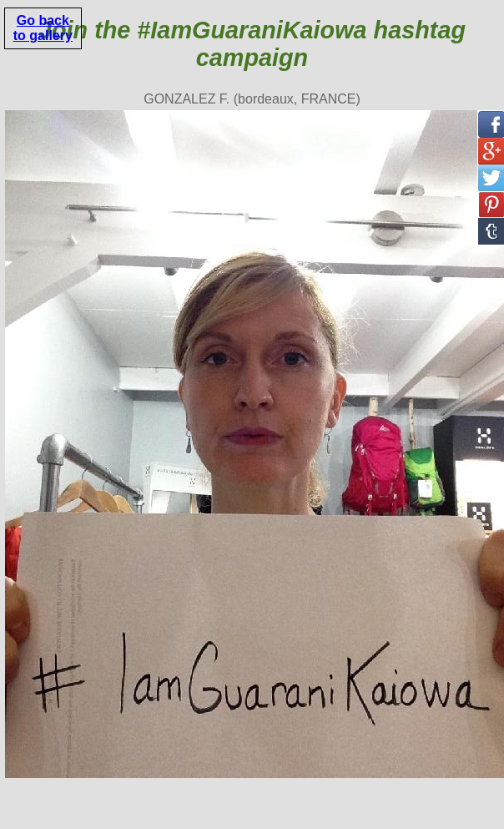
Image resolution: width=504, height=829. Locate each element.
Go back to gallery (43, 28)
